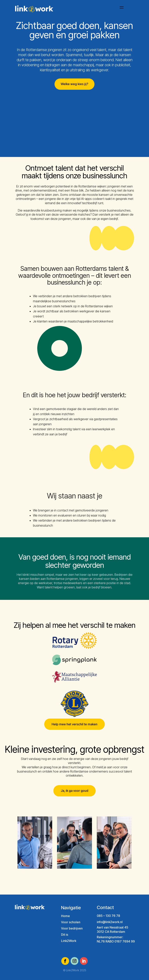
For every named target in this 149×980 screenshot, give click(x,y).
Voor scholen (71, 922)
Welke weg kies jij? (74, 84)
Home (65, 916)
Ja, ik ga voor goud (74, 791)
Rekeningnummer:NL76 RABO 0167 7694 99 (116, 939)
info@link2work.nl (110, 922)
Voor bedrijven (72, 928)
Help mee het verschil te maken (74, 724)
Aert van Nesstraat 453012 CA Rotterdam (112, 929)
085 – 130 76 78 (108, 916)
